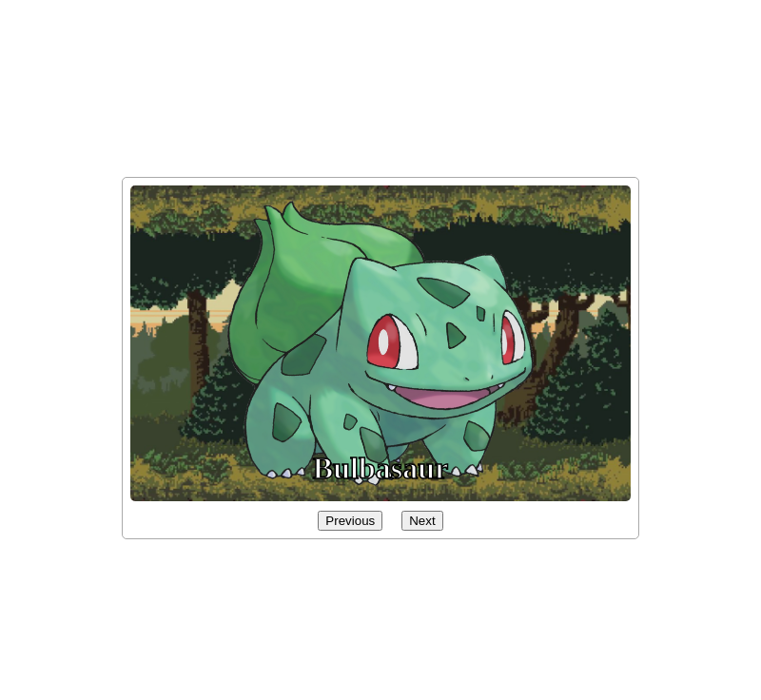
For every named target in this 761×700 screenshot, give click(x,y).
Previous (350, 521)
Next (422, 521)
